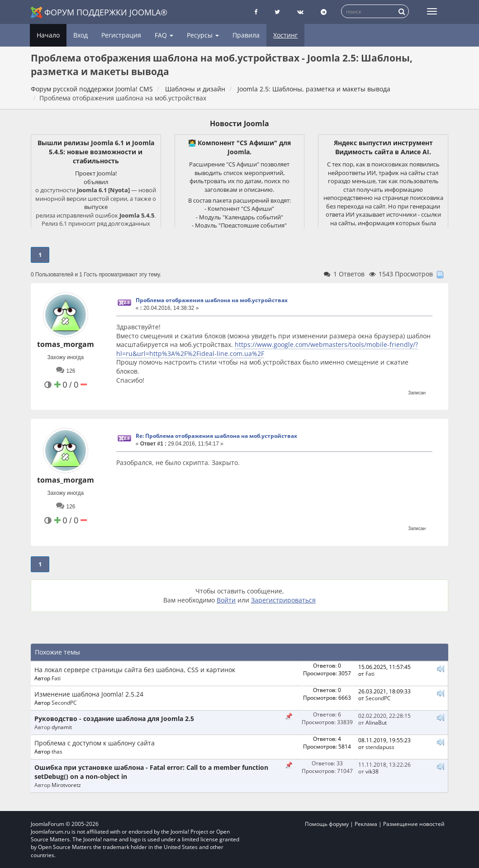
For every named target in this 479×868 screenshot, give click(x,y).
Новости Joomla (239, 123)
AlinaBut (376, 722)
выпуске (96, 207)
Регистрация (121, 35)
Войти (226, 600)
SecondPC (64, 702)
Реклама (366, 824)
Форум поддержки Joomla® (99, 12)
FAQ (164, 35)
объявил (96, 182)
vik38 (372, 771)
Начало (48, 35)
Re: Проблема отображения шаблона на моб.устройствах (216, 436)
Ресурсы (203, 35)
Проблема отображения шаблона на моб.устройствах (212, 300)
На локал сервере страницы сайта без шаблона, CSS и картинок (135, 670)
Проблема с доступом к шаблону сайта (95, 743)
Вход (81, 35)
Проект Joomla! (96, 173)
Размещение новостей (414, 824)
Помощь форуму (327, 824)
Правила (246, 35)
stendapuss (380, 747)
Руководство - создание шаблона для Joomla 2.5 (114, 719)
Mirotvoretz (66, 785)
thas (57, 751)
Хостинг (285, 35)
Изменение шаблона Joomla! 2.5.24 (89, 694)
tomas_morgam (66, 344)
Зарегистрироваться (283, 600)
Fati (56, 678)
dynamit (62, 727)
